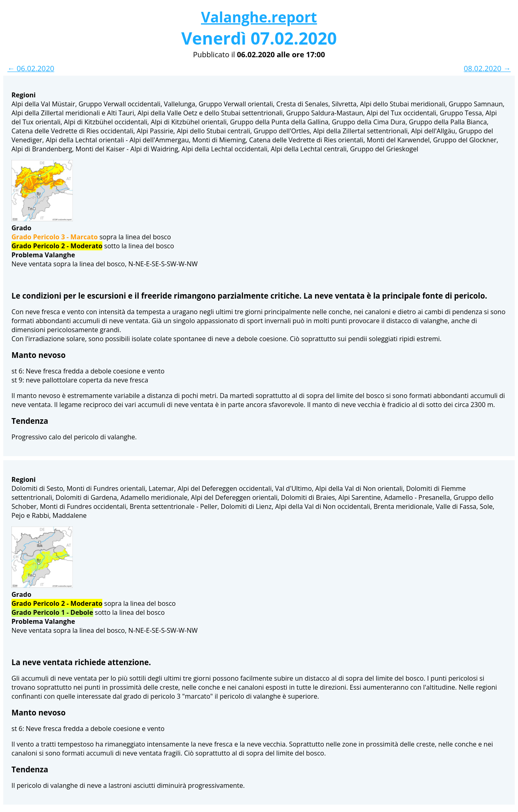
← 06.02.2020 (31, 68)
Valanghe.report (259, 17)
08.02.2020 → (487, 68)
